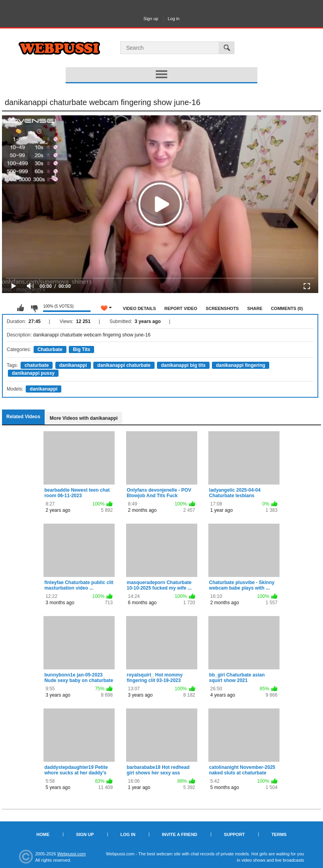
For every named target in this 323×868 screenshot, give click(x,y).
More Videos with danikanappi (84, 418)
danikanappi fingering (241, 365)
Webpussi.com (72, 854)
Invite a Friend (179, 834)
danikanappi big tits (183, 365)
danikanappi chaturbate (124, 365)
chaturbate (37, 365)
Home (43, 834)
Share (255, 308)
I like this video (21, 308)
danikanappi (73, 365)
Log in (174, 19)
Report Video (181, 308)
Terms (279, 834)
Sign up (151, 19)
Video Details (140, 308)
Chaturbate (50, 349)
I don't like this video (34, 308)
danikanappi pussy (33, 373)
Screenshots (222, 308)
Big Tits (81, 349)
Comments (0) (287, 308)
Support (234, 834)
